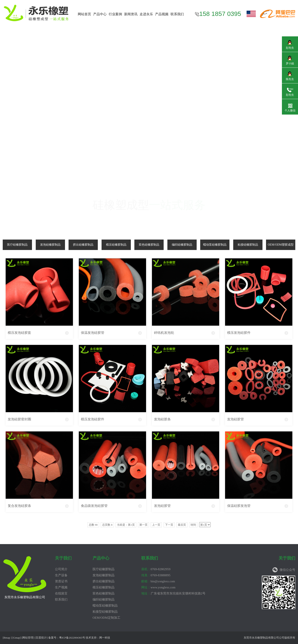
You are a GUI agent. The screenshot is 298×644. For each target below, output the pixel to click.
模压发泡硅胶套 (19, 333)
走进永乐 (146, 14)
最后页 (182, 525)
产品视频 (162, 14)
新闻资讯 (131, 14)
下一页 (169, 525)
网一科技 (105, 638)
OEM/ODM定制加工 (106, 618)
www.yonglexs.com (158, 587)
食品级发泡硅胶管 (94, 506)
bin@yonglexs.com (158, 581)
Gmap (17, 638)
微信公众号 (287, 570)
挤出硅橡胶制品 (83, 245)
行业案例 (115, 14)
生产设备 (61, 575)
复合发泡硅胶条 (19, 506)
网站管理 (28, 638)
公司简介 (61, 569)
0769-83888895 (156, 575)
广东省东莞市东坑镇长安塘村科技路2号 (173, 593)
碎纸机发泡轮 (164, 333)
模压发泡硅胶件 (239, 333)
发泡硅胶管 (236, 419)
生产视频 (61, 587)
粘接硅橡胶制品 (248, 245)
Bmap (7, 638)
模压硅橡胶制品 (116, 245)
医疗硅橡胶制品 (17, 245)
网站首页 (84, 14)
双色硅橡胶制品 (149, 245)
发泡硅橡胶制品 (50, 245)
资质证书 (61, 581)
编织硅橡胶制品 (182, 245)
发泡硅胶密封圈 (19, 419)
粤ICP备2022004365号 (72, 638)
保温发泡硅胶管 (93, 333)
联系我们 (177, 14)
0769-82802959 (156, 569)
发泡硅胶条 (162, 419)
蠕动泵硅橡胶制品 (215, 245)
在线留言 (61, 593)
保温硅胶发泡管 (239, 506)
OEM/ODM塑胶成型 (281, 245)
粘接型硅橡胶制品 (105, 612)
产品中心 (100, 14)
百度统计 (41, 638)
